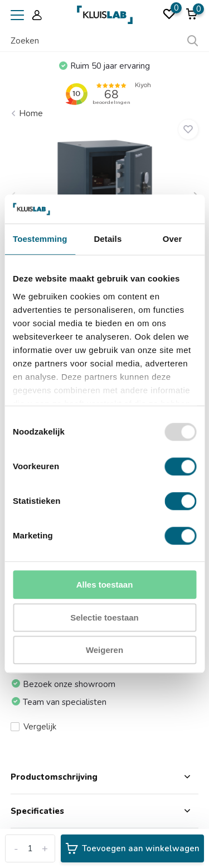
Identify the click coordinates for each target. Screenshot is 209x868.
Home (31, 113)
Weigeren (104, 650)
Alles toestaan (105, 585)
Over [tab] (172, 239)
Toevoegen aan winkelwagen (133, 848)
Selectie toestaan (104, 617)
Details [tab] (108, 239)
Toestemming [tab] (40, 239)
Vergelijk (33, 727)
